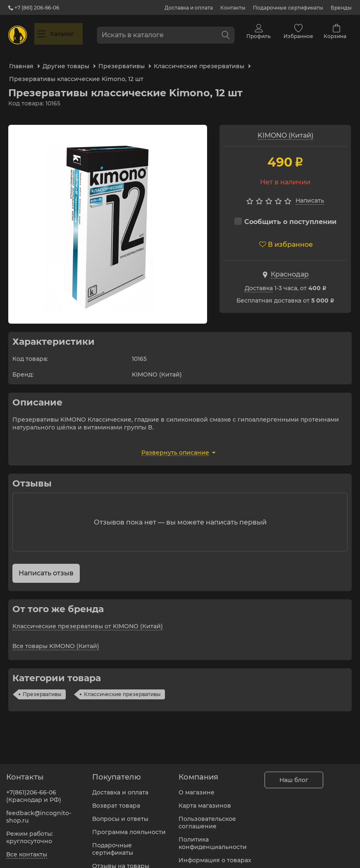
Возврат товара (116, 801)
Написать (310, 192)
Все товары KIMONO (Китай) (56, 637)
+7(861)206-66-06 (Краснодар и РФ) (34, 791)
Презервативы (42, 686)
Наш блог (294, 775)
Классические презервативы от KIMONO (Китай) (88, 618)
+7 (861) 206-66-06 (34, 8)
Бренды (341, 8)
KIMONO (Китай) (285, 127)
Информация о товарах (215, 855)
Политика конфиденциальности (213, 838)
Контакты (233, 8)
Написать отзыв (46, 564)
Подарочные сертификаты (288, 8)
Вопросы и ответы (120, 814)
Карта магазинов (205, 801)
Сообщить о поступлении (285, 213)
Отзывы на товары (121, 861)
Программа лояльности (129, 827)
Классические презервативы (122, 686)
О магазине (197, 787)
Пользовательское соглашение (207, 818)
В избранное (286, 236)
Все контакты (27, 849)
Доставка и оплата (189, 8)
